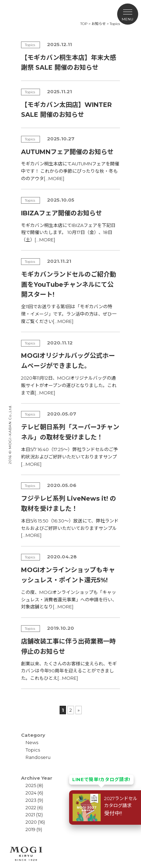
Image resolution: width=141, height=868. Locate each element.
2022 (31, 807)
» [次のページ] (79, 710)
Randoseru (38, 757)
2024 (31, 793)
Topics (33, 750)
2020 (31, 822)
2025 (31, 785)
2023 (31, 800)
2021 (30, 815)
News (32, 742)
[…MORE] (54, 178)
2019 (31, 829)
